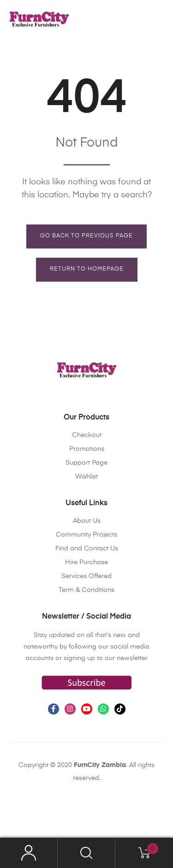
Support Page (86, 463)
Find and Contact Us (87, 549)
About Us (87, 521)
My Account (29, 853)
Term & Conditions (86, 590)
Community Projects (86, 535)
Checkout (87, 435)
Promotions (87, 449)
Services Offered (86, 576)
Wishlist (86, 477)
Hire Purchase (86, 562)
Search (86, 853)
